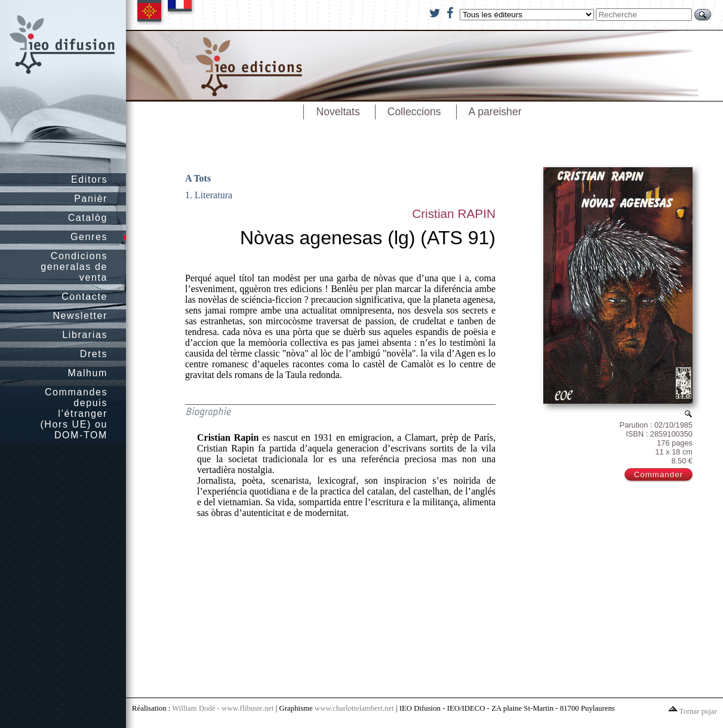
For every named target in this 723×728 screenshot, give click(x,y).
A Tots (198, 178)
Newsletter (80, 316)
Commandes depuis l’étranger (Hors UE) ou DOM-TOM (74, 414)
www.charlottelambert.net (354, 708)
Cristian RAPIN (454, 214)
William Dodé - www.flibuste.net (223, 708)
